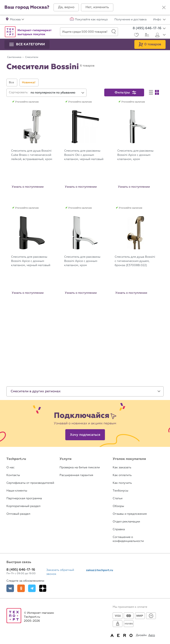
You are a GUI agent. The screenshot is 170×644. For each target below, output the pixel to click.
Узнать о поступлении (28, 187)
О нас (11, 468)
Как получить (122, 483)
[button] (66, 7)
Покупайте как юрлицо (91, 20)
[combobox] (58, 93)
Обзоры (118, 506)
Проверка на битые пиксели (80, 468)
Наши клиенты (17, 491)
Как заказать (122, 468)
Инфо (159, 20)
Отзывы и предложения (130, 514)
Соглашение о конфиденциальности (128, 539)
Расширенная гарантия (76, 475)
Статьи (118, 498)
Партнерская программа (24, 498)
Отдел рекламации (126, 522)
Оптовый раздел (18, 514)
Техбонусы (120, 491)
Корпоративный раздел (23, 506)
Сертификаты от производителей (30, 483)
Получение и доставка (130, 20)
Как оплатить (122, 475)
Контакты (13, 475)
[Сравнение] (146, 35)
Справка (119, 529)
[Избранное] (136, 35)
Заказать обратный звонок (60, 572)
